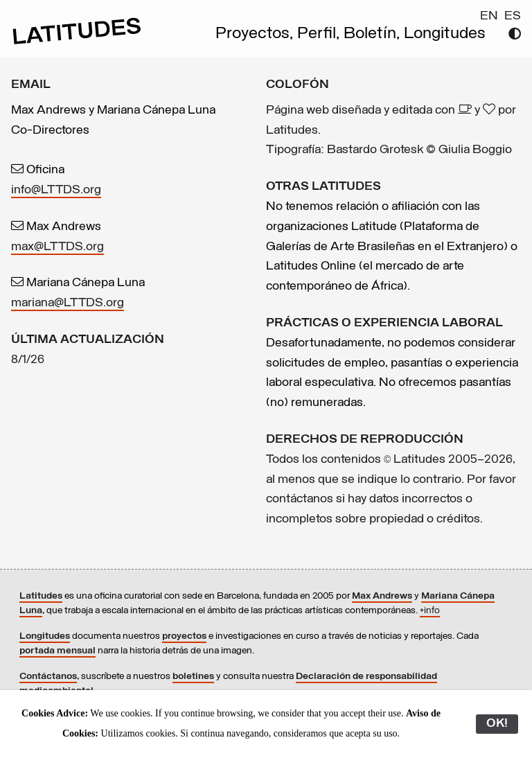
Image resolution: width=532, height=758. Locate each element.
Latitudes (41, 596)
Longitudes (445, 34)
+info (430, 611)
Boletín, (374, 34)
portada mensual (57, 651)
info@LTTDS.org (56, 190)
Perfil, (320, 34)
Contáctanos (48, 677)
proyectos (184, 636)
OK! (497, 724)
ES (513, 16)
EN (489, 16)
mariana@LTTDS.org (68, 303)
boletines (193, 677)
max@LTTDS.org (57, 247)
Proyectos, (256, 34)
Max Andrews (382, 596)
